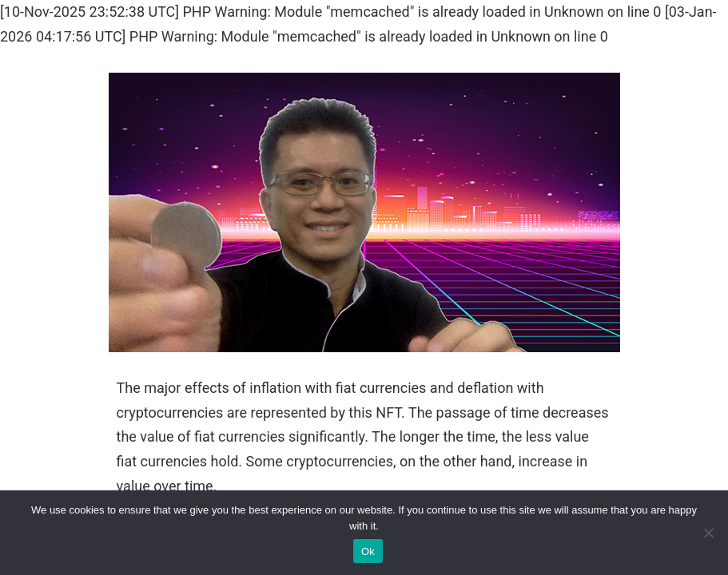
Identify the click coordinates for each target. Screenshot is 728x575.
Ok (368, 551)
